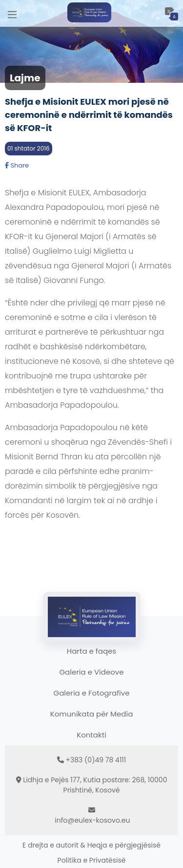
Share (17, 165)
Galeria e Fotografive (92, 693)
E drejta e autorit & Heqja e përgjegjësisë (91, 845)
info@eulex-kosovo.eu (92, 820)
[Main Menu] (12, 13)
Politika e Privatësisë (92, 860)
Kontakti (91, 735)
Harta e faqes (91, 651)
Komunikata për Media (92, 714)
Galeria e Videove (91, 672)
